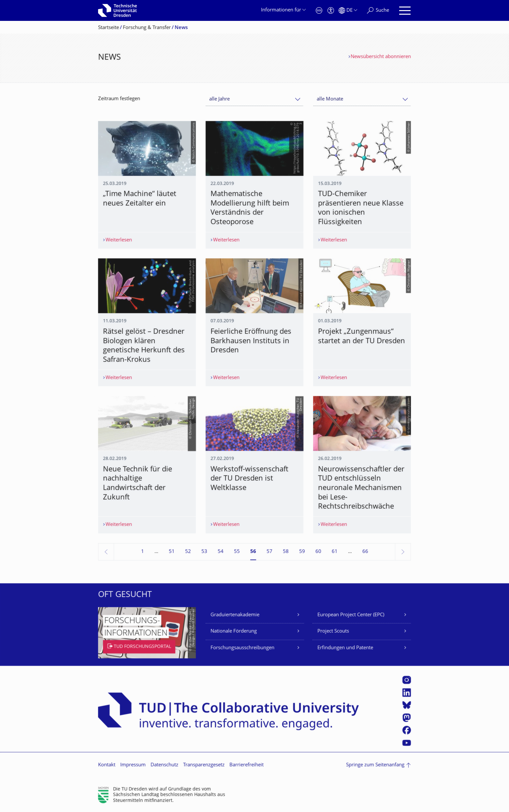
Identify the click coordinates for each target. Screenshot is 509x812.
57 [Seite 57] (269, 552)
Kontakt (107, 765)
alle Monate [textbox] (330, 99)
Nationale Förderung (234, 631)
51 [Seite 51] (172, 552)
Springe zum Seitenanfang (375, 765)
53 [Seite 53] (204, 552)
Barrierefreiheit (247, 765)
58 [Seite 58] (286, 552)
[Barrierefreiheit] (331, 11)
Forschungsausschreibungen (242, 648)
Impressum (133, 765)
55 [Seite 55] (237, 552)
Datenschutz (164, 765)
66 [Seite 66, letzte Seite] (365, 552)
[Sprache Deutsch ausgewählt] (348, 11)
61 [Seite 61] (335, 552)
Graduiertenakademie (235, 615)
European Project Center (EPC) (351, 615)
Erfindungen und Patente (345, 648)
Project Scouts (333, 631)
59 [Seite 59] (302, 552)
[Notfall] (319, 11)
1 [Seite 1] (143, 552)
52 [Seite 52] (188, 552)
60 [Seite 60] (318, 552)
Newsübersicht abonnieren (381, 57)
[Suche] (378, 11)
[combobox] (254, 99)
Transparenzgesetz (204, 765)
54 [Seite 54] (221, 552)
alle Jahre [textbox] (219, 99)
